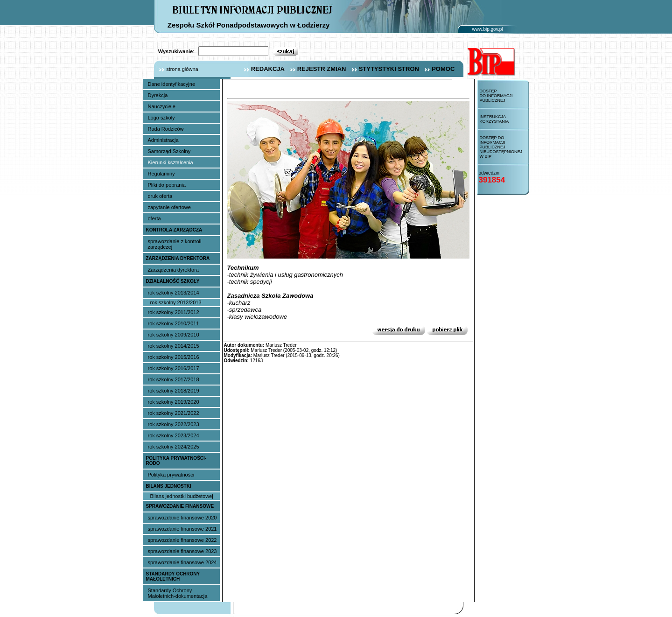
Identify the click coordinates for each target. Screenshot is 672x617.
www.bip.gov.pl (488, 29)
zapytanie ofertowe (169, 207)
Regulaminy (161, 174)
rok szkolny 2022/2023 (174, 424)
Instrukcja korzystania (494, 119)
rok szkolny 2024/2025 (174, 447)
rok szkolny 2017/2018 (174, 379)
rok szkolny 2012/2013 (176, 302)
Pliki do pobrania (167, 185)
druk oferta (160, 196)
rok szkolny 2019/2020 (174, 402)
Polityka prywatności (171, 475)
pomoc (438, 69)
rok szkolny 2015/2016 (174, 357)
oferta (154, 218)
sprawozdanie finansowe (180, 506)
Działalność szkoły (173, 281)
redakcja (263, 69)
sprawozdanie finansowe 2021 (182, 529)
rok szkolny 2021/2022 (174, 413)
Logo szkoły (161, 118)
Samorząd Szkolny (169, 151)
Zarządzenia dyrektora (178, 258)
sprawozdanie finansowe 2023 (182, 551)
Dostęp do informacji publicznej (496, 96)
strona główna (176, 69)
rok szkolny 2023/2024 (174, 435)
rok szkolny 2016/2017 (174, 368)
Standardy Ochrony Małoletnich (173, 576)
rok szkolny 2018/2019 (174, 391)
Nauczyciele (162, 106)
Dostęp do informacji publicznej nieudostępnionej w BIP (501, 147)
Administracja (163, 140)
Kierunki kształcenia (171, 162)
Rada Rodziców (166, 129)
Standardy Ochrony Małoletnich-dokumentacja (178, 593)
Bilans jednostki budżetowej (182, 496)
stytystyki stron (384, 69)
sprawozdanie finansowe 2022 (182, 540)
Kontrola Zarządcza (174, 230)
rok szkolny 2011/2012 (174, 312)
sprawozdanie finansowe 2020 (182, 518)
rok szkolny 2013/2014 (174, 293)
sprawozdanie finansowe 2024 (182, 562)
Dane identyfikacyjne (172, 84)
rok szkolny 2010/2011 (174, 323)
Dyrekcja (158, 95)
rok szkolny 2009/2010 (174, 335)
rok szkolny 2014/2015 (174, 346)
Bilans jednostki (169, 486)
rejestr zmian (317, 69)
